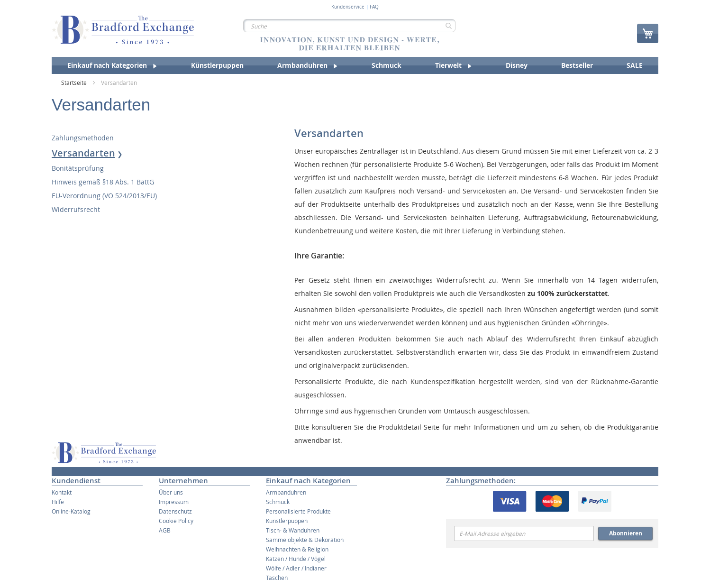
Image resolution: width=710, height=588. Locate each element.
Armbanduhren (286, 492)
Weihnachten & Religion (297, 549)
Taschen (277, 578)
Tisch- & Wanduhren (293, 530)
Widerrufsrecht (76, 209)
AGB (165, 530)
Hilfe (58, 502)
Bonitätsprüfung (78, 168)
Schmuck (278, 502)
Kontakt (62, 492)
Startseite (75, 83)
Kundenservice (348, 7)
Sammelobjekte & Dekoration (305, 540)
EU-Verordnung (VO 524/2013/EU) (104, 196)
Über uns (171, 492)
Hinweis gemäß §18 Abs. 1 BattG (103, 182)
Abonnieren (626, 533)
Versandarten (83, 153)
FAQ (374, 7)
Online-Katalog (71, 511)
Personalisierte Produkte (298, 511)
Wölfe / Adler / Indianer (296, 568)
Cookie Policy (176, 521)
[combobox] (349, 26)
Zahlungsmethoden (83, 138)
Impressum (174, 502)
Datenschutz (175, 511)
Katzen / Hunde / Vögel (296, 559)
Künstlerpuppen (287, 521)
